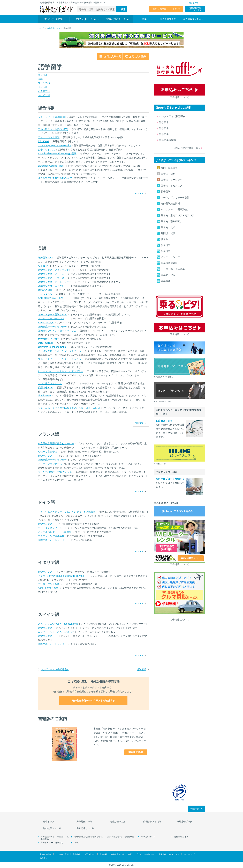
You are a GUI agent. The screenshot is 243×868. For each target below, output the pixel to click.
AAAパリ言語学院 (48, 452)
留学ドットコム (46, 150)
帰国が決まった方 (152, 822)
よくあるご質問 (62, 854)
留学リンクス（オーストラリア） (56, 282)
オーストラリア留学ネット (52, 315)
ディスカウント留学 (49, 137)
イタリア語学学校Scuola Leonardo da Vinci (61, 576)
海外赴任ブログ (184, 822)
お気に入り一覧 (112, 56)
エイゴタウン (45, 294)
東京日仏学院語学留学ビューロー (56, 443)
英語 (40, 79)
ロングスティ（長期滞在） (55, 669)
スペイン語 (44, 95)
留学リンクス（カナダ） (51, 286)
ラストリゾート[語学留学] (52, 117)
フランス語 (44, 83)
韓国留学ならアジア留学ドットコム (57, 331)
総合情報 (43, 75)
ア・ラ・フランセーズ (50, 464)
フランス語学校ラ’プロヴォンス (55, 472)
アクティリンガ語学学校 (51, 536)
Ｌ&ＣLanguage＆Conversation (55, 145)
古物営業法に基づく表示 (121, 854)
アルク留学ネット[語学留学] (53, 129)
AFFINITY (43, 266)
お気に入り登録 (137, 56)
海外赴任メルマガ (52, 828)
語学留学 (141, 669)
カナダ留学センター (49, 339)
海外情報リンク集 (85, 828)
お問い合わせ (90, 854)
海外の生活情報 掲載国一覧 (121, 837)
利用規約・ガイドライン (169, 854)
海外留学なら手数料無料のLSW (55, 178)
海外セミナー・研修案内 (52, 843)
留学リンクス (45, 456)
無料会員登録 (160, 9)
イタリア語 (44, 91)
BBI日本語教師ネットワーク (53, 298)
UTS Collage (46, 343)
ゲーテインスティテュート (52, 528)
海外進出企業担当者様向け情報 (88, 837)
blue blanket (44, 396)
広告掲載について (179, 97)
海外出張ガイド (181, 837)
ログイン (177, 9)
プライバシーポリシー (145, 854)
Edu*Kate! (43, 141)
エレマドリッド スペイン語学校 (56, 632)
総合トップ (49, 822)
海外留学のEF (45, 258)
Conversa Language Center (53, 347)
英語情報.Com (46, 388)
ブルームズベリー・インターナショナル (59, 359)
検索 (123, 9)
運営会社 (103, 854)
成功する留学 (45, 290)
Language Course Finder (51, 166)
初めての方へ (194, 3)
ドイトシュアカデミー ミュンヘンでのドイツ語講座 (67, 512)
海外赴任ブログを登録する (170, 479)
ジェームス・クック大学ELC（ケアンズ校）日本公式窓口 (69, 408)
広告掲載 (76, 854)
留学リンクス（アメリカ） (52, 274)
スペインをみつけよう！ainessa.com (58, 624)
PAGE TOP (139, 194)
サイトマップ (189, 854)
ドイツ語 (43, 87)
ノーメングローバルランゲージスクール (59, 351)
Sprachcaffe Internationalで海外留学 (57, 154)
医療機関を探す (164, 421)
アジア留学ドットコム (50, 383)
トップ (41, 28)
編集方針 (44, 858)
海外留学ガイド (54, 28)
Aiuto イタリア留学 (48, 588)
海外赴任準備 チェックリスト (196, 9)
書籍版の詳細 (136, 752)
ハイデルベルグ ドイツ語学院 (55, 532)
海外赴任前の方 (84, 822)
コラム (77, 843)
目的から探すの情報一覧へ (187, 148)
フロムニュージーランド (51, 318)
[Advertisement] (64, 218)
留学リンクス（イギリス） (52, 278)
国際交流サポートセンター (52, 327)
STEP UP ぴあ (46, 323)
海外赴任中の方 (118, 822)
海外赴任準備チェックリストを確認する (93, 701)
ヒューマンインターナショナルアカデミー (61, 371)
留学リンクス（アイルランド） (55, 270)
